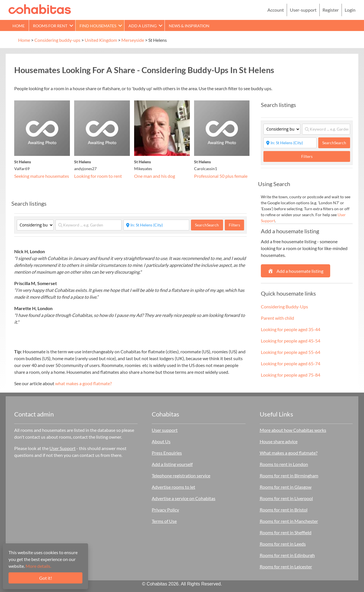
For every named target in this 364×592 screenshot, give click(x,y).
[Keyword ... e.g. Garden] (89, 225)
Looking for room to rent (98, 176)
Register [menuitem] (331, 10)
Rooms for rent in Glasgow (286, 487)
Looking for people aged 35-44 (291, 329)
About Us (161, 441)
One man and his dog (155, 176)
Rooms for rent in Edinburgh (287, 555)
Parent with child (277, 318)
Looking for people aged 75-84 (291, 375)
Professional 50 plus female (221, 176)
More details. (38, 566)
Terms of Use (164, 521)
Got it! (46, 578)
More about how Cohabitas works (293, 430)
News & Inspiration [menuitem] (189, 26)
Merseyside (133, 40)
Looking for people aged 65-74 (291, 363)
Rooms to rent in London (284, 464)
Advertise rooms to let (173, 487)
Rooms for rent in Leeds (283, 544)
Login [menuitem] (350, 10)
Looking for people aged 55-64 (291, 352)
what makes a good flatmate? (83, 383)
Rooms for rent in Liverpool (286, 498)
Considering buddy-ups (57, 40)
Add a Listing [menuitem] (143, 26)
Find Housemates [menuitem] (98, 26)
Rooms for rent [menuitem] (50, 26)
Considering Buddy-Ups (284, 307)
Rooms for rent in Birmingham (289, 476)
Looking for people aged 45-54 (291, 341)
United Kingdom (101, 40)
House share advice (279, 441)
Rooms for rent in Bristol (284, 510)
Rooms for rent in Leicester (286, 567)
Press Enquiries (167, 453)
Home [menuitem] (19, 26)
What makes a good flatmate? (289, 453)
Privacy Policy (165, 510)
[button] (71, 25)
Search (207, 225)
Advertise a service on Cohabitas (184, 498)
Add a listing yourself (172, 464)
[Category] (35, 225)
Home (24, 40)
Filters (234, 225)
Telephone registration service (181, 476)
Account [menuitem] (276, 10)
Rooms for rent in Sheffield (286, 532)
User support (165, 430)
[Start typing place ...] (156, 225)
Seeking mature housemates (42, 176)
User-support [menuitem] (303, 10)
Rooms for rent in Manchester (289, 521)
